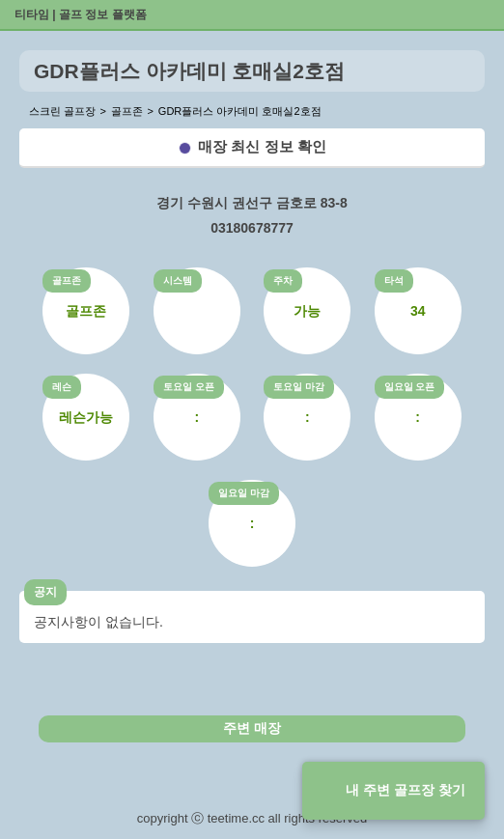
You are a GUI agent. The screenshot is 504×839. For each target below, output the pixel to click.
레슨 (62, 387)
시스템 (178, 280)
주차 (283, 280)
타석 (394, 280)
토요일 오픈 (189, 387)
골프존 (67, 280)
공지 (45, 592)
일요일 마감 (244, 493)
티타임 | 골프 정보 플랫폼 (81, 14)
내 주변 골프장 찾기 (406, 790)
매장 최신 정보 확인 (262, 146)
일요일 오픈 (410, 387)
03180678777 (252, 228)
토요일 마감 (299, 387)
